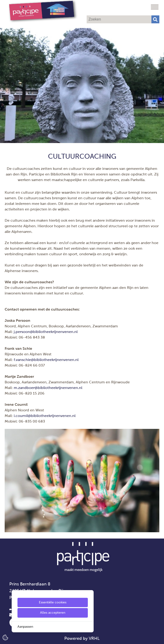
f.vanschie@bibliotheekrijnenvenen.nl (46, 360)
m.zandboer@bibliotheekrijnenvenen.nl (48, 388)
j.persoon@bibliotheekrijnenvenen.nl (46, 332)
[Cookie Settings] (5, 637)
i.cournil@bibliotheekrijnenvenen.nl (45, 416)
